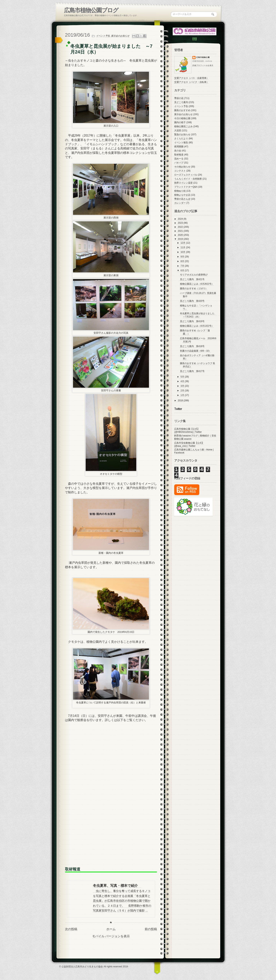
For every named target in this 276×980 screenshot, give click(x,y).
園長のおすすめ (182, 110)
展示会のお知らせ (120, 36)
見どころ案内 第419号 (192, 321)
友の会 (178, 151)
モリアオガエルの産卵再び (194, 275)
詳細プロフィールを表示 (203, 65)
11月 (183, 247)
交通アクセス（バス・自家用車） (191, 78)
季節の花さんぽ (182, 199)
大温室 (178, 130)
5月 (183, 377)
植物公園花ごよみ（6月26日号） (197, 284)
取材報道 (179, 155)
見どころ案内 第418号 (192, 346)
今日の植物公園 (182, 118)
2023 (181, 223)
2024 (181, 219)
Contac (194, 39)
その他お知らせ (182, 167)
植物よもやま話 (182, 195)
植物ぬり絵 (180, 191)
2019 (181, 239)
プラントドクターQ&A (186, 187)
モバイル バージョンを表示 (111, 936)
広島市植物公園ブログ (91, 10)
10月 (183, 252)
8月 (183, 261)
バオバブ (179, 163)
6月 (183, 270)
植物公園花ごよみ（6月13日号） (197, 326)
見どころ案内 (181, 102)
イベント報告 (181, 143)
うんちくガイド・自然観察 (188, 179)
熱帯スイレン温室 (183, 183)
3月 (183, 386)
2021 (181, 231)
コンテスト (180, 171)
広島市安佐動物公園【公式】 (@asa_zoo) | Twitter (189, 444)
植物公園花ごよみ (183, 126)
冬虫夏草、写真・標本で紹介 (117, 886)
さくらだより (181, 138)
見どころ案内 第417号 (192, 371)
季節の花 (179, 98)
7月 (183, 266)
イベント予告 (103, 36)
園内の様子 (180, 122)
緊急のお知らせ (182, 134)
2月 (183, 391)
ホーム (111, 929)
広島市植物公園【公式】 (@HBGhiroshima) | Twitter (188, 430)
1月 (183, 395)
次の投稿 (71, 929)
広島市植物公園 (203, 57)
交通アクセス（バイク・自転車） (191, 82)
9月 (183, 257)
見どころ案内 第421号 (192, 279)
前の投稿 (151, 929)
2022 (181, 227)
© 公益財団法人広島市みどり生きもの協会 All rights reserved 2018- (94, 967)
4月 (183, 381)
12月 (183, 243)
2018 (181, 401)
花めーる (179, 159)
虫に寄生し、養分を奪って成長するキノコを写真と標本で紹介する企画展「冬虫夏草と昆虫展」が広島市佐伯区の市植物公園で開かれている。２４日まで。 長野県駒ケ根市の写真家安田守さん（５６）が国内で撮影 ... (122, 901)
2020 (181, 235)
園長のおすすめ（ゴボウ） (194, 288)
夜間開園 (179, 147)
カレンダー (180, 203)
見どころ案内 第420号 (192, 301)
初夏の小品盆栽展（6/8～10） (195, 351)
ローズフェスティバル (186, 175)
